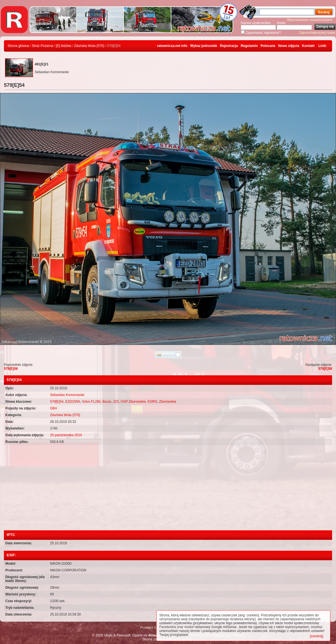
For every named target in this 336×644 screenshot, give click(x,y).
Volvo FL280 (91, 402)
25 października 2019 (66, 435)
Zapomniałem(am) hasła (317, 33)
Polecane (268, 46)
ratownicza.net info (172, 46)
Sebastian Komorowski (67, 395)
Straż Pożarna (42, 46)
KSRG (152, 402)
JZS (116, 402)
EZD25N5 (73, 402)
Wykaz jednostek (204, 46)
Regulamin (249, 46)
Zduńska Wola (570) (89, 46)
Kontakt (308, 46)
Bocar (107, 402)
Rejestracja (229, 46)
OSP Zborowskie (133, 402)
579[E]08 (11, 369)
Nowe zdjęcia (289, 46)
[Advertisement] (168, 488)
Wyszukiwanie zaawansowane (310, 20)
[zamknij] (317, 636)
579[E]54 (57, 402)
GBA (54, 408)
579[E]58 (325, 369)
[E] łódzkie (64, 46)
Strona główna (18, 46)
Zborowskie (168, 402)
